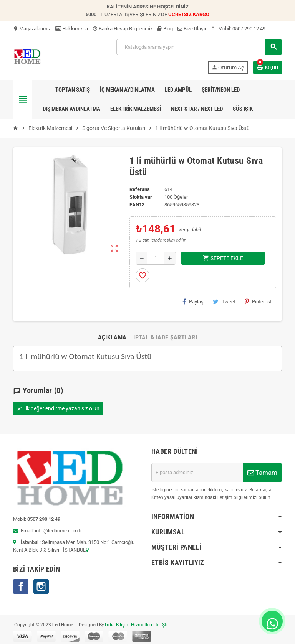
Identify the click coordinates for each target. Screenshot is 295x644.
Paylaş (193, 301)
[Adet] (156, 258)
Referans (140, 189)
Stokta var (141, 197)
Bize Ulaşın (192, 29)
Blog (165, 29)
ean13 (137, 205)
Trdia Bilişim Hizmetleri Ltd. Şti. (137, 625)
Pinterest (258, 301)
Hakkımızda (72, 29)
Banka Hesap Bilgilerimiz (123, 29)
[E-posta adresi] (197, 473)
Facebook (21, 586)
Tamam (262, 473)
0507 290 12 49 (249, 29)
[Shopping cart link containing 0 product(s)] (268, 68)
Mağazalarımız (32, 29)
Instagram (41, 586)
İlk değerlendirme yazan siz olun (58, 408)
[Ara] (199, 47)
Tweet (224, 301)
